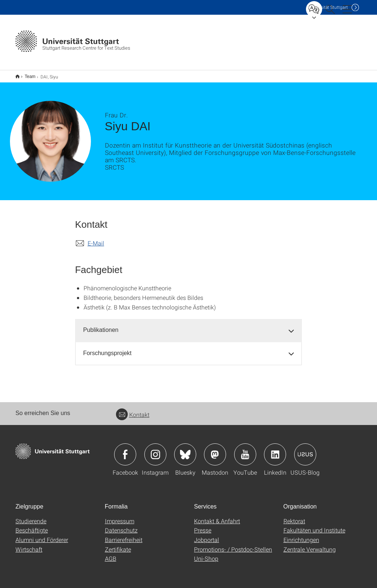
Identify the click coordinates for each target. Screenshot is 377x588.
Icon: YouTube (245, 450)
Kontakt (133, 410)
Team (26, 74)
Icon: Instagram (155, 450)
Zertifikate (118, 544)
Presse (203, 525)
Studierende (31, 516)
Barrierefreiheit (124, 535)
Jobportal (207, 535)
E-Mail (96, 238)
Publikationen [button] (101, 325)
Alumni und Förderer (42, 535)
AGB (111, 554)
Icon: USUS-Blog (305, 450)
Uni (328, 7)
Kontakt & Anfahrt (217, 516)
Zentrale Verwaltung (310, 544)
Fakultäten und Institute (314, 525)
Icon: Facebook (125, 450)
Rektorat (294, 516)
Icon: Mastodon (215, 450)
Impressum (120, 516)
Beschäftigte (32, 525)
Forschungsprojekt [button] (108, 348)
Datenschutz (121, 525)
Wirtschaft (29, 544)
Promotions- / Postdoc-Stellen (233, 544)
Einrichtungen (301, 535)
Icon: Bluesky (185, 450)
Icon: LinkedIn (275, 450)
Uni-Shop (206, 554)
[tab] (189, 325)
